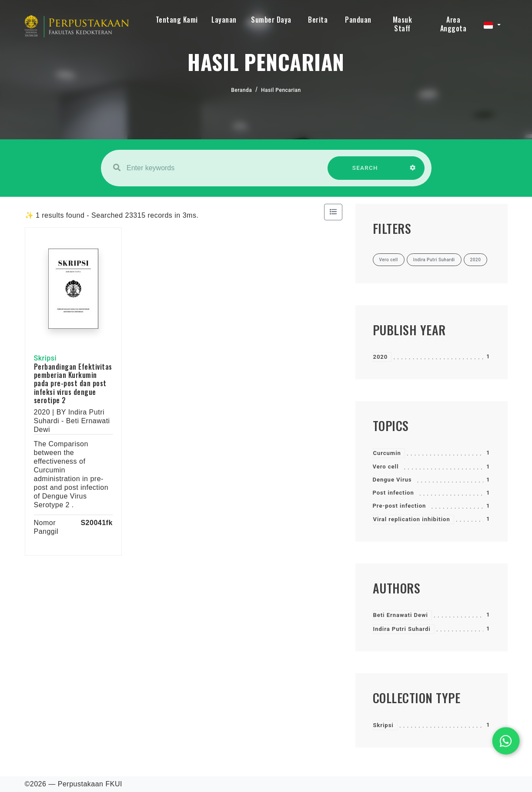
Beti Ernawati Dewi (401, 615)
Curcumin (387, 453)
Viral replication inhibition (412, 519)
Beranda (241, 90)
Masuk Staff (403, 24)
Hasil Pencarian (281, 90)
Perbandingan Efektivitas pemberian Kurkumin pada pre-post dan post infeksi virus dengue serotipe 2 (73, 383)
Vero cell (386, 467)
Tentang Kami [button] (177, 20)
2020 (381, 357)
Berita (318, 20)
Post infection (393, 493)
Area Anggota (453, 24)
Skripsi (383, 725)
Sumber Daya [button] (271, 20)
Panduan (358, 20)
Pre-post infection (400, 506)
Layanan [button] (224, 20)
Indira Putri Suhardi (402, 629)
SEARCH (365, 172)
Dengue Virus (392, 480)
